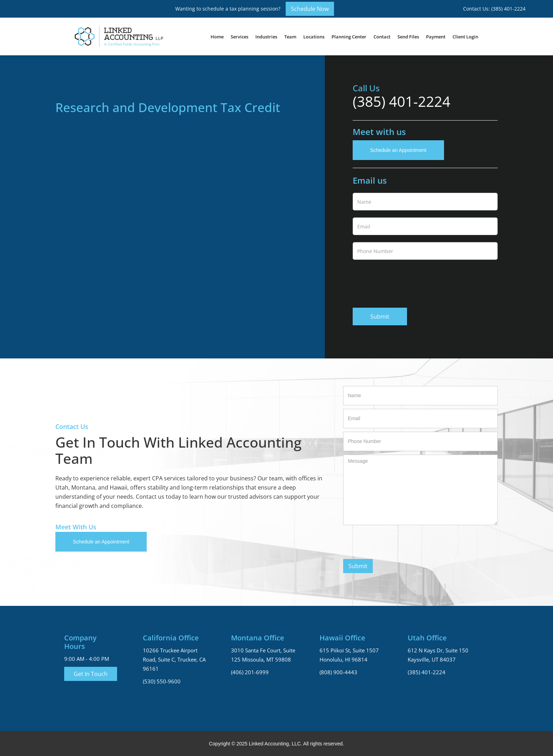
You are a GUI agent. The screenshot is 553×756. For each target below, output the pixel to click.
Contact (382, 37)
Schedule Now (310, 9)
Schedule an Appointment (399, 150)
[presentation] (406, 282)
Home (217, 37)
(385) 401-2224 (402, 102)
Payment (436, 37)
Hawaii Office (342, 638)
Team (290, 37)
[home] (119, 36)
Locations (314, 37)
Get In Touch (91, 674)
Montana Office (258, 638)
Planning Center (349, 37)
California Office (171, 638)
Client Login (465, 37)
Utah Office (427, 638)
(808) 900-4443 (338, 672)
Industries (266, 37)
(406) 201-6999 (250, 672)
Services (239, 37)
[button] (239, 37)
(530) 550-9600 (162, 681)
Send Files (408, 37)
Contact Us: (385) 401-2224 (494, 9)
